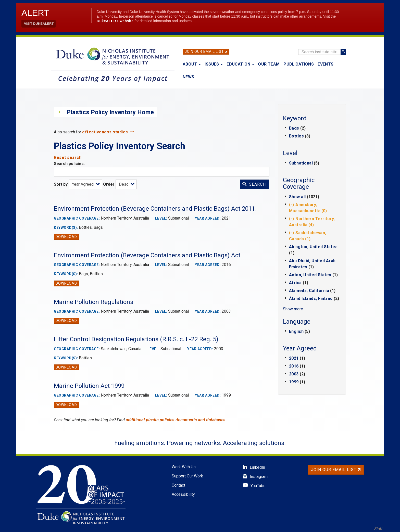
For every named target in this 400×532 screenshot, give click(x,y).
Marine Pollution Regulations (93, 302)
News (189, 77)
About (192, 64)
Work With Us (184, 467)
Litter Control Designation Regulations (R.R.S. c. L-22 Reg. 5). (137, 339)
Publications (299, 64)
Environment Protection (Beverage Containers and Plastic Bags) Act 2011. (155, 209)
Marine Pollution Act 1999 (89, 386)
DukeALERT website (115, 21)
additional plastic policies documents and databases (176, 420)
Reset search (68, 157)
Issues (214, 64)
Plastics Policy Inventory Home (110, 112)
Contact (178, 485)
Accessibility (183, 494)
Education (240, 64)
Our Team (269, 64)
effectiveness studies (105, 132)
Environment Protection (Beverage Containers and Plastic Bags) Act (147, 255)
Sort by (61, 184)
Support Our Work (187, 476)
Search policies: (69, 164)
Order (109, 184)
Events (326, 64)
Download (66, 237)
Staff (378, 529)
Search (254, 184)
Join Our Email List (204, 52)
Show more (293, 309)
